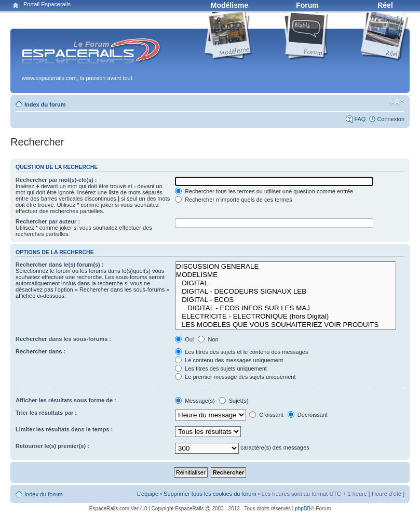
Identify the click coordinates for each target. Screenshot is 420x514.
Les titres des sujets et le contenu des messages (241, 352)
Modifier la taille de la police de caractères (397, 102)
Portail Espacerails (47, 4)
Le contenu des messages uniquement (229, 360)
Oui (184, 339)
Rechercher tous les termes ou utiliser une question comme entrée (264, 191)
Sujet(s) (234, 401)
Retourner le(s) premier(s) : (52, 446)
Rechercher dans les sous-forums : (63, 339)
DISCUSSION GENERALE (286, 267)
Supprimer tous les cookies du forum (210, 494)
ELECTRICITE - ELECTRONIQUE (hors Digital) (286, 317)
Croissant (266, 415)
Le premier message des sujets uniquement (235, 377)
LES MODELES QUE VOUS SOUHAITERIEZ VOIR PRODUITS (286, 325)
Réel (385, 5)
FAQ (360, 119)
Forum (307, 5)
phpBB (303, 509)
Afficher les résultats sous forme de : (66, 400)
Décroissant (308, 415)
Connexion (391, 119)
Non (208, 339)
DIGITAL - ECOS (286, 300)
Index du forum (45, 104)
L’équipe (148, 494)
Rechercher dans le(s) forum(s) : (59, 265)
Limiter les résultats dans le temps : (64, 429)
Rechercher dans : (40, 351)
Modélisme (229, 5)
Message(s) (196, 401)
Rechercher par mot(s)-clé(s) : (56, 180)
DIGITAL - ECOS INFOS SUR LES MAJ (286, 308)
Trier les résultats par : (46, 413)
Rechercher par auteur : (48, 221)
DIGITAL (286, 283)
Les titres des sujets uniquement (221, 368)
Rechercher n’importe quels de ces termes (234, 200)
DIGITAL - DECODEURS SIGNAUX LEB (286, 292)
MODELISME (286, 275)
